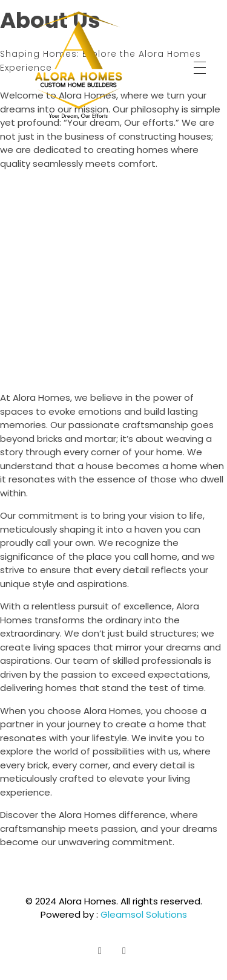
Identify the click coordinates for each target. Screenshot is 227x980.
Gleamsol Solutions (144, 914)
